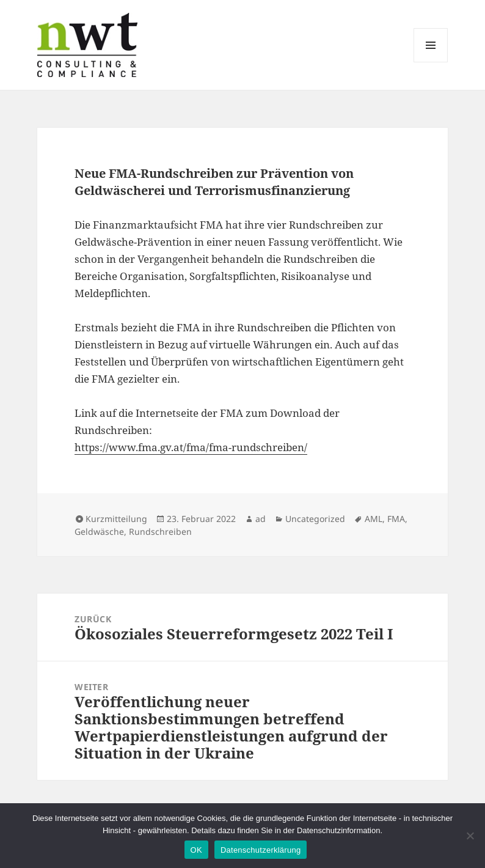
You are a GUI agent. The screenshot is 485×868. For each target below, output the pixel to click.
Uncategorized (315, 519)
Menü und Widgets (431, 62)
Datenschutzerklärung (261, 850)
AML (374, 519)
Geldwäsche (99, 531)
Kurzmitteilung (116, 519)
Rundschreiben (160, 531)
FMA (396, 519)
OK (196, 850)
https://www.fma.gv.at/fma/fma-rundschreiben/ (191, 447)
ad (261, 519)
